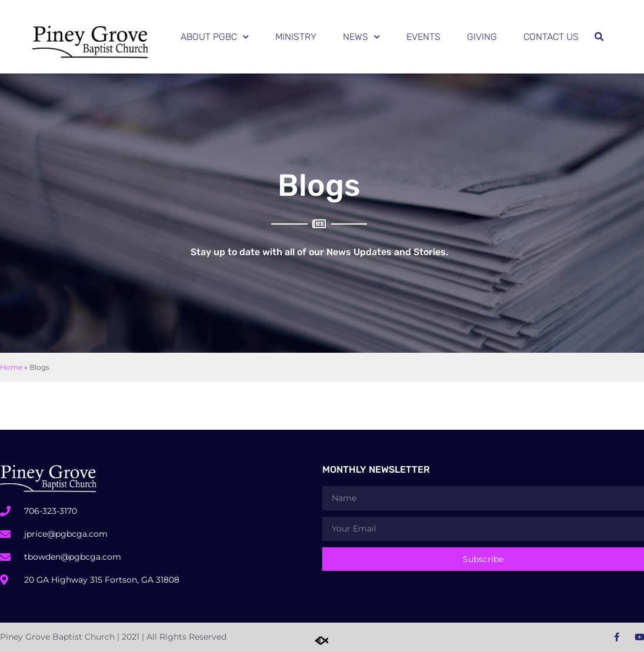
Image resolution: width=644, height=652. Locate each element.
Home (11, 367)
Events (423, 37)
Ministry (296, 37)
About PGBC (215, 37)
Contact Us (551, 37)
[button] (599, 37)
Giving (482, 37)
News (361, 37)
